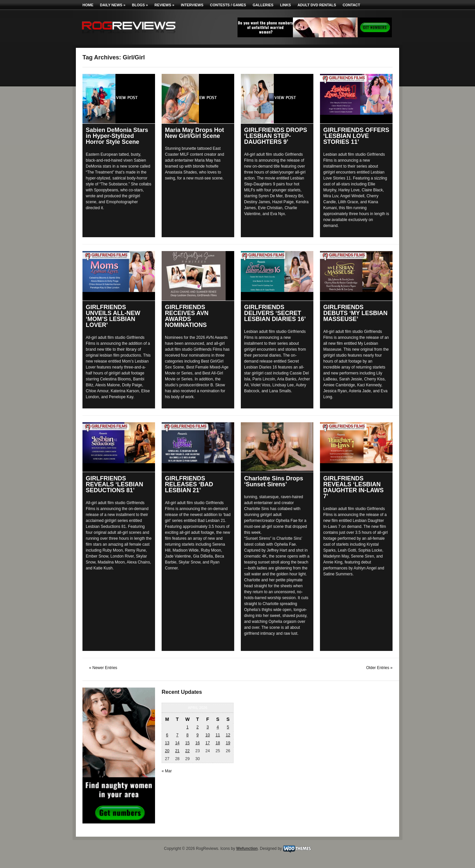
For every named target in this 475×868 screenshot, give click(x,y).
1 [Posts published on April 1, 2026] (188, 727)
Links (285, 5)
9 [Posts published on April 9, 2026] (198, 735)
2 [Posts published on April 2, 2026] (198, 727)
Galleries (263, 5)
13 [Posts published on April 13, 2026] (167, 743)
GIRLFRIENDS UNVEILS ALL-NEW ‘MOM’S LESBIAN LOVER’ (113, 316)
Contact (351, 5)
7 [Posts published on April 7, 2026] (177, 735)
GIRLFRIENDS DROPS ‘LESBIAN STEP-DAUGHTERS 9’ (276, 136)
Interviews (192, 5)
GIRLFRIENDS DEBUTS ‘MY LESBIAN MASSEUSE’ (355, 313)
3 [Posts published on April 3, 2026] (208, 727)
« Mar (167, 771)
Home (88, 5)
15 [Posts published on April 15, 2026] (188, 743)
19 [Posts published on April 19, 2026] (228, 743)
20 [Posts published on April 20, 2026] (167, 751)
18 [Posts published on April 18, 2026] (218, 743)
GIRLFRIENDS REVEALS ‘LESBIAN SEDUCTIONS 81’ (114, 484)
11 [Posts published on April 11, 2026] (218, 735)
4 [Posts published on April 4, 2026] (218, 727)
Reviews (164, 5)
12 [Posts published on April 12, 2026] (228, 735)
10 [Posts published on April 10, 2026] (208, 735)
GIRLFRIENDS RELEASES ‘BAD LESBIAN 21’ (189, 484)
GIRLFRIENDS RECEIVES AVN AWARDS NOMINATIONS (187, 316)
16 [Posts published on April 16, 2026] (197, 743)
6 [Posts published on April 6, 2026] (167, 735)
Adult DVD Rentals (317, 5)
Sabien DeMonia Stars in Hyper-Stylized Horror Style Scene (117, 136)
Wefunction (247, 849)
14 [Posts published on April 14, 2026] (177, 743)
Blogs (140, 5)
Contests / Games (228, 5)
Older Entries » (379, 668)
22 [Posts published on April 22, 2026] (188, 751)
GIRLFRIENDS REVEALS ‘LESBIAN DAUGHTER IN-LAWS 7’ (353, 487)
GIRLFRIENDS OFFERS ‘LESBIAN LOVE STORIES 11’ (356, 136)
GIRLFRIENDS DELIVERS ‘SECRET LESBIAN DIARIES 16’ (275, 313)
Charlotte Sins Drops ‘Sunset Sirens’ (274, 481)
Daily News (113, 5)
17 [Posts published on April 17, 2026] (208, 743)
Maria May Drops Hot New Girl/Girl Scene (194, 133)
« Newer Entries (103, 668)
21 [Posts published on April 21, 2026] (177, 751)
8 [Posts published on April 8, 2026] (188, 735)
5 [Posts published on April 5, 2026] (228, 727)
